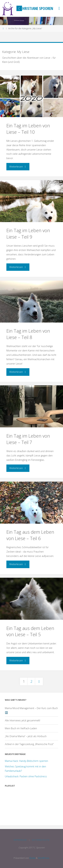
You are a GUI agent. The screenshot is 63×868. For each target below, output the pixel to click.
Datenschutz (41, 840)
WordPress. (44, 858)
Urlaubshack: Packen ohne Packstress (26, 776)
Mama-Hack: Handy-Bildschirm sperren (26, 761)
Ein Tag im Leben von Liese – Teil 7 (28, 439)
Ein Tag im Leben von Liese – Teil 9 (28, 234)
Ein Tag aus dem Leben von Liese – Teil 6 (30, 535)
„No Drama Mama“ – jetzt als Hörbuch (26, 736)
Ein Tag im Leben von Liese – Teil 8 (28, 334)
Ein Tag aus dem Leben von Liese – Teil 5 (30, 631)
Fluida (32, 858)
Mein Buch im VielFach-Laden (21, 728)
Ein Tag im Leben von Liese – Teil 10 (28, 129)
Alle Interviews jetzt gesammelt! (23, 720)
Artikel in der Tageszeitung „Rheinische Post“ (29, 744)
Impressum (20, 840)
